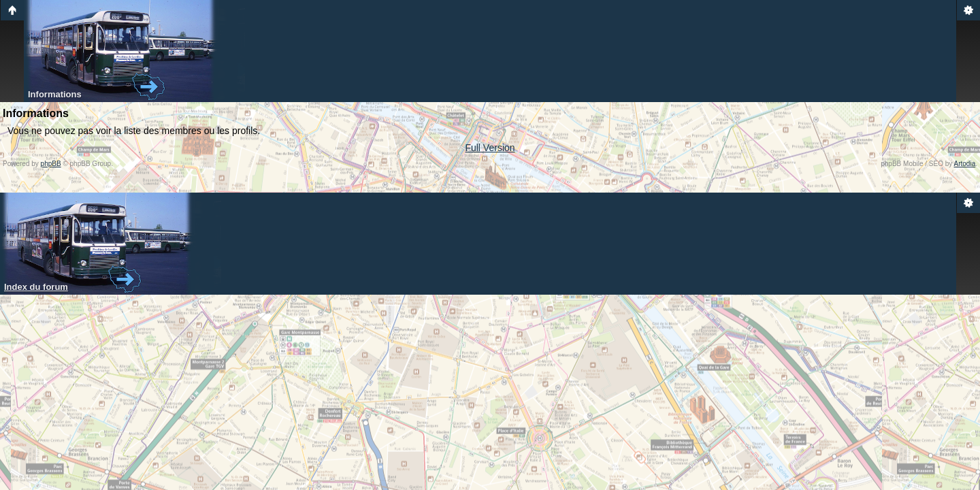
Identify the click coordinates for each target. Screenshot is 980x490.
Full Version (490, 148)
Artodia (965, 164)
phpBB (51, 164)
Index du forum (36, 287)
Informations (55, 94)
